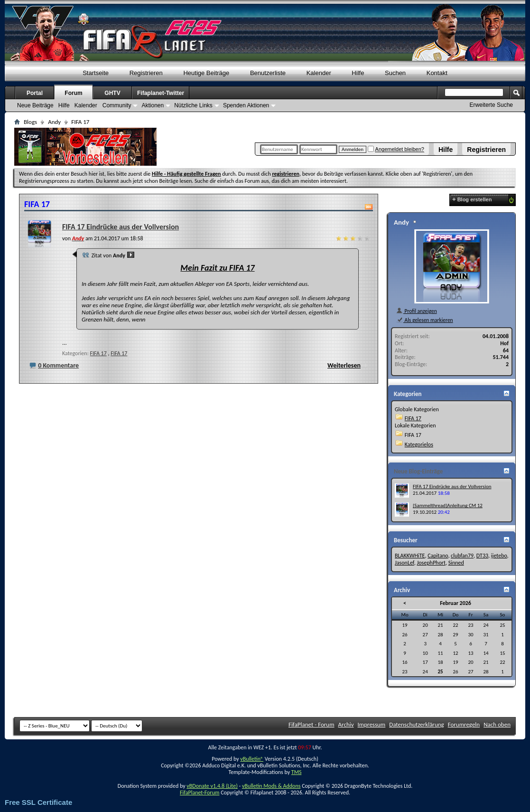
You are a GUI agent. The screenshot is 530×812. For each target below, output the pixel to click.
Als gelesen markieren (424, 320)
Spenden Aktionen (246, 105)
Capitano (438, 556)
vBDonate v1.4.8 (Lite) (212, 786)
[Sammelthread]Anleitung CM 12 (448, 505)
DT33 (482, 556)
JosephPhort (431, 563)
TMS (297, 772)
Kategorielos (419, 444)
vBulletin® (252, 759)
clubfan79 (462, 556)
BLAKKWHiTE (410, 556)
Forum (73, 93)
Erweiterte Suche (491, 105)
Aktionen (153, 105)
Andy (54, 122)
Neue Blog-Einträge (418, 471)
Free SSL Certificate (38, 802)
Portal (35, 93)
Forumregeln (464, 724)
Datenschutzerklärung (417, 724)
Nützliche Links (193, 105)
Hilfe (446, 150)
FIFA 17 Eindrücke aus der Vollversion (121, 227)
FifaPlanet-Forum (200, 793)
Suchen (395, 73)
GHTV (112, 93)
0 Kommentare (58, 365)
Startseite (96, 73)
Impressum (372, 724)
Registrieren (486, 150)
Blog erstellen (472, 199)
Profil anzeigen (416, 311)
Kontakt (437, 73)
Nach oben (497, 724)
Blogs (30, 122)
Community (117, 105)
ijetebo (499, 556)
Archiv (346, 724)
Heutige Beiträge (206, 73)
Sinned (456, 563)
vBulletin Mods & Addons (271, 786)
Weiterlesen (344, 365)
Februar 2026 (456, 603)
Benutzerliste (268, 73)
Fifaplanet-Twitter (161, 93)
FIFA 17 (98, 353)
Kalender (319, 73)
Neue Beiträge (35, 105)
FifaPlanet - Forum (311, 724)
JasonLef (404, 563)
